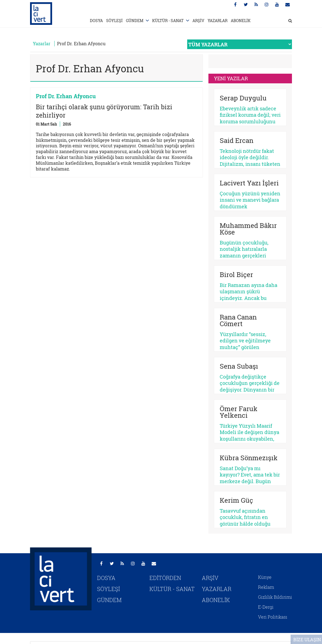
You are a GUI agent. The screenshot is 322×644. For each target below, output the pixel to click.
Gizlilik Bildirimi (275, 597)
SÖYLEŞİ (114, 21)
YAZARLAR (218, 21)
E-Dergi (266, 607)
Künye (265, 577)
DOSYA (96, 21)
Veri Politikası (273, 617)
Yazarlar (42, 43)
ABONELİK (241, 21)
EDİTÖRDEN (165, 578)
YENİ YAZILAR (231, 78)
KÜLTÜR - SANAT (168, 21)
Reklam (266, 587)
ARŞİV (198, 21)
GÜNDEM (135, 21)
